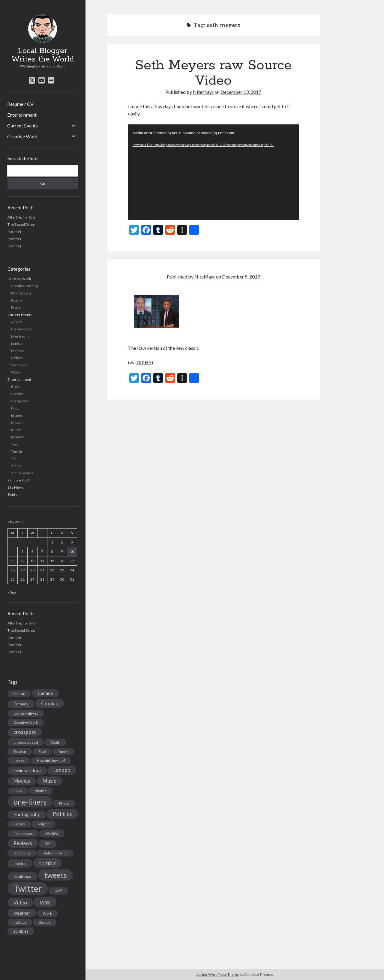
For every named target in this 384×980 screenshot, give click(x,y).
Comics (17, 394)
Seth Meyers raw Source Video (213, 73)
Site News (19, 365)
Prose (16, 307)
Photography (21, 293)
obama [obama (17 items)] (41, 791)
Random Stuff (18, 480)
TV (13, 459)
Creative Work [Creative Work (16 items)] (26, 722)
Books (16, 387)
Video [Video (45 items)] (20, 903)
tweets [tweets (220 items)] (55, 875)
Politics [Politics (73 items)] (62, 814)
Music (16, 430)
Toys (15, 444)
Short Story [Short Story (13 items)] (22, 853)
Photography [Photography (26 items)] (27, 814)
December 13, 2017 (241, 92)
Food (15, 408)
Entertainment (22, 115)
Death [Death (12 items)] (55, 742)
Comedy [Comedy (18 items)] (21, 704)
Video (16, 466)
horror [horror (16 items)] (19, 760)
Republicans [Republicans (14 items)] (23, 834)
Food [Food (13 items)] (42, 751)
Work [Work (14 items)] (47, 913)
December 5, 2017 (241, 277)
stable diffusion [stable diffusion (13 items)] (55, 853)
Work (16, 372)
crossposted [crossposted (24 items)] (26, 742)
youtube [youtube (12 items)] (20, 922)
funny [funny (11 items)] (63, 751)
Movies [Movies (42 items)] (22, 781)
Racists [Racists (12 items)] (19, 824)
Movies (17, 423)
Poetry (16, 300)
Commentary (22, 329)
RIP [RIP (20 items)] (48, 844)
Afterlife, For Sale (21, 217)
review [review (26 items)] (52, 833)
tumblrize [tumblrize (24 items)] (22, 876)
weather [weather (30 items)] (22, 913)
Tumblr (17, 451)
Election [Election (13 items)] (20, 751)
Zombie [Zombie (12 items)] (45, 922)
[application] (213, 172)
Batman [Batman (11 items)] (19, 694)
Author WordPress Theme (218, 974)
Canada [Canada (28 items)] (45, 693)
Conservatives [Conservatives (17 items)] (26, 713)
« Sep (12, 592)
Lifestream (20, 336)
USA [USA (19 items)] (58, 890)
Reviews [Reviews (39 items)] (23, 843)
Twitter (13, 494)
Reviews (18, 437)
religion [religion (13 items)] (43, 824)
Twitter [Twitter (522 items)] (28, 888)
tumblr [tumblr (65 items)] (47, 863)
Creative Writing (24, 286)
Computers (20, 401)
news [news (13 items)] (18, 791)
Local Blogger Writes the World (43, 55)
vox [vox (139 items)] (45, 902)
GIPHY (144, 362)
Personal (18, 351)
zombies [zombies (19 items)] (21, 931)
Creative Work (22, 136)
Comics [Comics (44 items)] (49, 703)
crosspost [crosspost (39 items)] (25, 732)
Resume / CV (20, 104)
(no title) (14, 232)
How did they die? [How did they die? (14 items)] (51, 760)
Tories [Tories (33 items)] (20, 863)
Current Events (22, 125)
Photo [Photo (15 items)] (64, 803)
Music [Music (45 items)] (49, 781)
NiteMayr (203, 92)
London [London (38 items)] (62, 770)
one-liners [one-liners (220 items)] (30, 802)
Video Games (22, 473)
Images (17, 415)
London (17, 343)
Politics (17, 358)
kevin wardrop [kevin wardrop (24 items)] (27, 770)
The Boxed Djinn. (21, 224)
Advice (17, 322)
